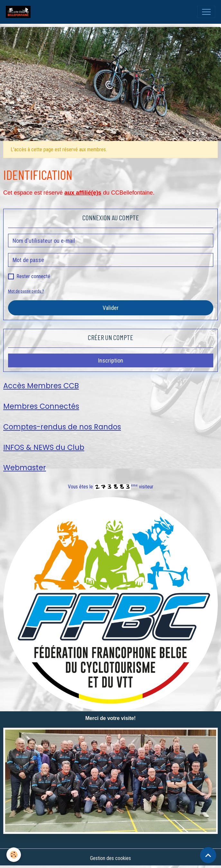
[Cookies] (14, 855)
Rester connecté (33, 276)
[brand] (20, 12)
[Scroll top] (208, 855)
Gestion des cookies (110, 858)
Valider (111, 308)
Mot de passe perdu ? (26, 291)
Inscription (111, 360)
